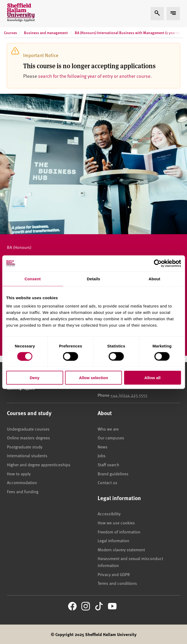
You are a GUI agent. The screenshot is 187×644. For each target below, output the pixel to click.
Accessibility (109, 513)
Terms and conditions (117, 583)
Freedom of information (119, 532)
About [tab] (155, 279)
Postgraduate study (25, 447)
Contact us (107, 482)
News (103, 447)
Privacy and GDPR (114, 574)
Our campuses (111, 438)
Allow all (153, 378)
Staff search (108, 464)
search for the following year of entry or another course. (95, 76)
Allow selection (93, 378)
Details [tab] (94, 279)
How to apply (19, 473)
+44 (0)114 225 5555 (129, 395)
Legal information (113, 540)
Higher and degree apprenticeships (39, 464)
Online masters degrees (28, 438)
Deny (35, 378)
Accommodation (22, 482)
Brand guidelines (113, 473)
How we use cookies (116, 523)
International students (27, 455)
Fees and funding (23, 491)
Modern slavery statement (121, 549)
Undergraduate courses (28, 429)
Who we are (108, 429)
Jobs (102, 455)
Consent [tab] (33, 279)
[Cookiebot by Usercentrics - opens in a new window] (158, 263)
